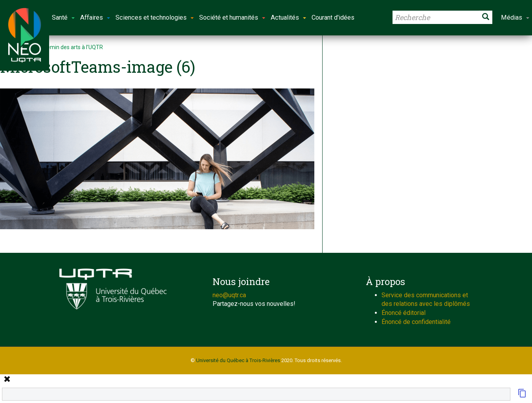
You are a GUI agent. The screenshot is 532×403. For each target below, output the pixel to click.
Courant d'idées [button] (333, 17)
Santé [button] (63, 17)
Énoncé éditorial (404, 313)
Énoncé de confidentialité (416, 322)
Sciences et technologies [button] (155, 17)
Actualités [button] (288, 17)
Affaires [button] (95, 17)
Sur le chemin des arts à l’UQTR (64, 47)
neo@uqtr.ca (229, 295)
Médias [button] (515, 17)
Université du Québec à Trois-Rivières (238, 360)
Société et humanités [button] (232, 17)
